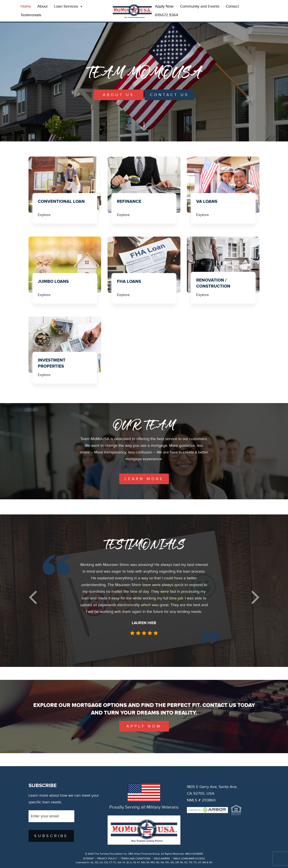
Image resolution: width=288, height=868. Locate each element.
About (42, 6)
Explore (44, 215)
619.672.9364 (166, 15)
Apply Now (164, 6)
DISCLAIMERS (162, 858)
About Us (119, 95)
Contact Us (169, 95)
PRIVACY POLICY (107, 858)
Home (26, 6)
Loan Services (69, 6)
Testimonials (31, 15)
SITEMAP (88, 858)
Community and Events (200, 6)
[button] (33, 597)
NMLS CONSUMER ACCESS (189, 858)
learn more (144, 479)
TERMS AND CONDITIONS (135, 858)
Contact (232, 6)
